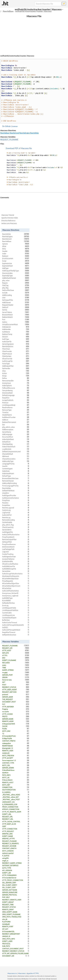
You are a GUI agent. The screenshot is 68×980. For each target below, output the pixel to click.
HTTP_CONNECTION (16, 829)
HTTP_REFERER (16, 707)
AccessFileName (16, 559)
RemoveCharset (16, 481)
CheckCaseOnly (16, 527)
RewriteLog (16, 517)
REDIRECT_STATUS (16, 687)
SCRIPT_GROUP (16, 902)
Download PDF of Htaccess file (19, 148)
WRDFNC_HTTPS (16, 839)
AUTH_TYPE (16, 868)
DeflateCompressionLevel (16, 451)
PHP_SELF (16, 897)
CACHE (16, 726)
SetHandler (16, 368)
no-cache (16, 712)
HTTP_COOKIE (16, 714)
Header (16, 251)
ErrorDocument (16, 258)
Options (16, 244)
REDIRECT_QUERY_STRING (16, 863)
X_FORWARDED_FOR (16, 804)
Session (16, 337)
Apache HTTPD (33, 973)
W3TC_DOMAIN (16, 851)
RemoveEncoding (16, 520)
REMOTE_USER (16, 751)
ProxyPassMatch (16, 537)
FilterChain (16, 349)
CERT (16, 826)
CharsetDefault (16, 454)
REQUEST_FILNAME (16, 841)
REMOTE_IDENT (16, 909)
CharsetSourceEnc (16, 459)
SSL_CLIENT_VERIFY (16, 885)
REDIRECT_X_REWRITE (16, 843)
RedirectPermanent (16, 422)
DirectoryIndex (16, 273)
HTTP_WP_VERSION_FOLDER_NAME (16, 954)
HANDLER (16, 753)
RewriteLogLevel (16, 508)
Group (16, 376)
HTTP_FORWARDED (16, 875)
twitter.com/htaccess (9, 223)
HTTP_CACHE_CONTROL (16, 821)
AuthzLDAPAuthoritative (16, 535)
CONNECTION (16, 787)
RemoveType (16, 410)
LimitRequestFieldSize (16, 610)
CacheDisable (16, 522)
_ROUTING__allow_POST (16, 799)
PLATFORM (16, 922)
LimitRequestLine (16, 615)
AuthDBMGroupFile (16, 569)
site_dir (16, 919)
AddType (16, 268)
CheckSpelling (16, 444)
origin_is (16, 861)
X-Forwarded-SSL (16, 931)
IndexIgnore (16, 327)
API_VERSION (16, 870)
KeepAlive (16, 398)
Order (16, 254)
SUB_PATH (16, 946)
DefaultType (16, 476)
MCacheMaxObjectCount (16, 586)
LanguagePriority (16, 464)
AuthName (16, 332)
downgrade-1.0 (16, 748)
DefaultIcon (16, 442)
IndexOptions (16, 385)
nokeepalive (16, 743)
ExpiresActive (16, 263)
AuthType (16, 339)
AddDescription (16, 429)
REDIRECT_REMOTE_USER (16, 900)
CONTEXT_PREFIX (16, 741)
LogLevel (16, 552)
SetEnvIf (16, 307)
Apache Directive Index (10, 218)
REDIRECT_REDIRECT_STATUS (16, 951)
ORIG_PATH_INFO (16, 939)
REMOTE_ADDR (16, 721)
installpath (16, 924)
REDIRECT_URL (16, 819)
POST (16, 685)
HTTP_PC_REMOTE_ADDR (16, 812)
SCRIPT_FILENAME (16, 660)
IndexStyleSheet (16, 439)
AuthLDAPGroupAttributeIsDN (16, 625)
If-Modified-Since (16, 770)
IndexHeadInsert (16, 473)
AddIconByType (16, 461)
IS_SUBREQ (16, 792)
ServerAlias (16, 571)
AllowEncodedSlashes (16, 564)
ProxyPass (16, 500)
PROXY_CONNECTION (16, 807)
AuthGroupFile (16, 361)
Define (16, 378)
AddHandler (16, 329)
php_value (16, 280)
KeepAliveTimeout (16, 632)
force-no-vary (16, 680)
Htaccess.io (12, 973)
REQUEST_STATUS (16, 907)
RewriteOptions (16, 346)
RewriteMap (16, 488)
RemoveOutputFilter (16, 539)
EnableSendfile (16, 561)
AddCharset (16, 302)
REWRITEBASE (16, 746)
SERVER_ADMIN (16, 768)
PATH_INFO (16, 775)
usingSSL (16, 858)
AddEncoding (16, 295)
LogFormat (16, 513)
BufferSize (16, 620)
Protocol (16, 403)
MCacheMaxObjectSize (16, 583)
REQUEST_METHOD (16, 692)
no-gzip (16, 672)
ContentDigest (16, 469)
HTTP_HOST (16, 650)
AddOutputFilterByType (16, 271)
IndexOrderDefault (16, 447)
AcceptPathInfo (16, 400)
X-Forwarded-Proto (16, 736)
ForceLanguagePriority (16, 486)
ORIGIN (16, 677)
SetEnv (16, 322)
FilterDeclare (16, 356)
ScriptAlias (16, 505)
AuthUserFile (16, 342)
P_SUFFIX (16, 856)
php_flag (16, 288)
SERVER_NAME (16, 719)
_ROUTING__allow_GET (16, 797)
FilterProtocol (16, 354)
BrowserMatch (16, 315)
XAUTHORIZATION (16, 790)
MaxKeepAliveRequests (16, 576)
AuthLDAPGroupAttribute (16, 630)
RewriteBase (8, 11)
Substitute (16, 471)
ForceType (16, 363)
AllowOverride (16, 359)
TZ (16, 734)
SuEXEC (16, 627)
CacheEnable (16, 613)
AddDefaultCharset (16, 278)
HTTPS (16, 655)
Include (16, 293)
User (16, 298)
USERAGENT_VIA (16, 802)
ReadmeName (16, 407)
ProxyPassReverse (16, 544)
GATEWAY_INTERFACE (16, 865)
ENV (16, 658)
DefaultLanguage (16, 395)
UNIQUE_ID (16, 936)
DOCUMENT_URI (15, 956)
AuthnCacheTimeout (16, 622)
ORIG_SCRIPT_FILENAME (16, 914)
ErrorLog (16, 605)
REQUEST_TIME (16, 905)
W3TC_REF (16, 785)
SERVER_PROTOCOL (16, 895)
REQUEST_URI (16, 648)
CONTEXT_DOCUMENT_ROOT (16, 949)
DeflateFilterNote (16, 491)
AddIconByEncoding (16, 483)
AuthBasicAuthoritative (16, 498)
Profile (16, 729)
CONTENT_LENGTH (16, 848)
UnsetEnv (16, 493)
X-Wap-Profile (16, 738)
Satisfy (16, 310)
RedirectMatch (16, 317)
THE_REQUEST (16, 699)
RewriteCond (14, 133)
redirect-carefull (16, 853)
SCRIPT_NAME (16, 836)
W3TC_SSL (16, 765)
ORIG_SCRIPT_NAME (16, 912)
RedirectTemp (16, 334)
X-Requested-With (16, 724)
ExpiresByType (16, 276)
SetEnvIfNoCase (16, 290)
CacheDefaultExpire (16, 618)
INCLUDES (16, 663)
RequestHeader (16, 305)
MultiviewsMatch (16, 547)
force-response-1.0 (16, 760)
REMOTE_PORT (16, 927)
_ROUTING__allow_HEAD (16, 795)
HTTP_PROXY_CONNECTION (16, 880)
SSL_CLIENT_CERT (16, 887)
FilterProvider (16, 351)
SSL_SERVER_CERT (16, 883)
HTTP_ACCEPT (16, 758)
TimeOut (16, 412)
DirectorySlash (16, 393)
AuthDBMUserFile (16, 566)
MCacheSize (16, 588)
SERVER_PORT (16, 675)
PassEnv (16, 503)
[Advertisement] (34, 33)
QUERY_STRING (16, 670)
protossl (16, 694)
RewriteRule (34, 133)
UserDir (16, 466)
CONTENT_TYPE (16, 763)
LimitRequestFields (16, 608)
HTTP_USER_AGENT (16, 690)
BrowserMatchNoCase (16, 478)
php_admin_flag (16, 525)
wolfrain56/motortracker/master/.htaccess (33, 11)
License (14, 126)
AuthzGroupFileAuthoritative (16, 574)
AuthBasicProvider (16, 417)
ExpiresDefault (16, 266)
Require (16, 283)
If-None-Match (16, 780)
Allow (16, 246)
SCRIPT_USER (16, 941)
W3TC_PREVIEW (16, 755)
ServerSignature (16, 344)
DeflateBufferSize (16, 603)
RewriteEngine (24, 133)
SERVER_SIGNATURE (16, 892)
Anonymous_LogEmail (16, 596)
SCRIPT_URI (16, 873)
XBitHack (16, 456)
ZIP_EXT (16, 929)
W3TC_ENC (16, 731)
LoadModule (16, 449)
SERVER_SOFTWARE (16, 890)
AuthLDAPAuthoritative (16, 591)
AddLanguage (16, 434)
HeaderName (16, 415)
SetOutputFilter (16, 300)
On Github (6, 126)
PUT (16, 704)
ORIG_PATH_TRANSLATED (16, 917)
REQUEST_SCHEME (16, 846)
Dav (16, 425)
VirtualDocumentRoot (16, 324)
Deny (16, 249)
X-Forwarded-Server (16, 878)
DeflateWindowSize (16, 635)
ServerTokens (16, 312)
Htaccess (22, 973)
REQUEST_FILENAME (9, 140)
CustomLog (16, 510)
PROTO (16, 716)
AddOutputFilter (16, 366)
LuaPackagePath (16, 549)
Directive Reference (8, 221)
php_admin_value (16, 427)
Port (16, 320)
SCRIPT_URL (16, 814)
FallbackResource (16, 388)
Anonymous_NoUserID (16, 593)
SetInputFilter (16, 542)
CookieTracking (16, 554)
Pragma (16, 709)
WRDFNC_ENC (16, 834)
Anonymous (16, 383)
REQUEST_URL (16, 817)
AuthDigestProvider (16, 495)
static (16, 665)
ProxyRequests (16, 581)
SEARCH (16, 773)
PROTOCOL (16, 944)
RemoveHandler (16, 381)
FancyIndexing (16, 390)
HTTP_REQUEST (16, 831)
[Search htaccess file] (48, 4)
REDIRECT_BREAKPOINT (16, 934)
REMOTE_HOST (16, 782)
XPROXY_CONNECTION (16, 809)
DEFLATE (16, 653)
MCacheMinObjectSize (16, 578)
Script (16, 261)
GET (16, 682)
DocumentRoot (16, 437)
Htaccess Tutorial (8, 215)
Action (16, 373)
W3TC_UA (16, 777)
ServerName (16, 432)
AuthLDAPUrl (16, 515)
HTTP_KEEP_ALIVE (16, 824)
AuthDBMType (16, 598)
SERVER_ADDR (16, 697)
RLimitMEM (16, 600)
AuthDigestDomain (16, 557)
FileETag (16, 285)
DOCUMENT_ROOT (16, 702)
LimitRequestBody (16, 405)
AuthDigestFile (16, 532)
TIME (16, 668)
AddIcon (16, 420)
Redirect (16, 256)
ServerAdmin (16, 530)
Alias (16, 371)
